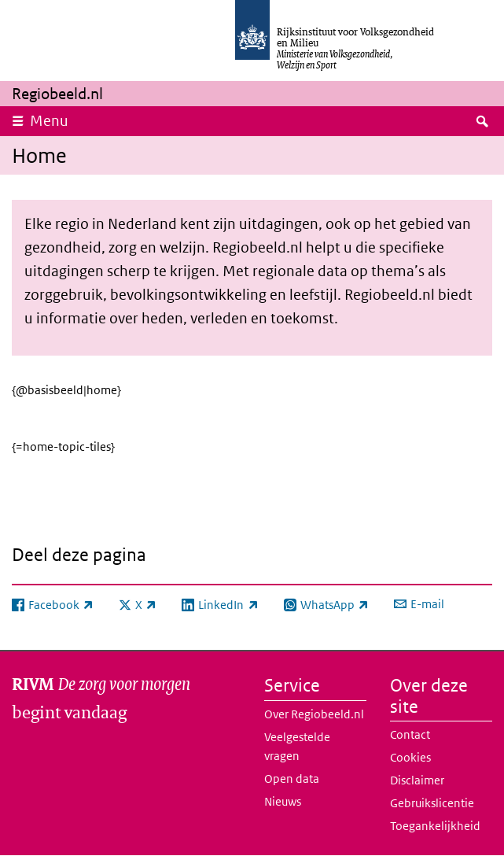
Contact (410, 734)
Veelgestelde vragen (297, 746)
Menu (49, 121)
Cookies (410, 757)
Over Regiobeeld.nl (314, 714)
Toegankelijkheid (435, 826)
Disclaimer (417, 780)
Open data (292, 779)
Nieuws (283, 801)
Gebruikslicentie (432, 803)
